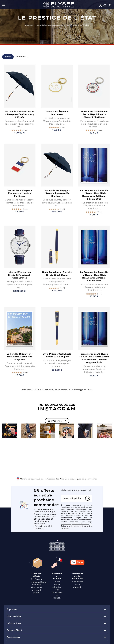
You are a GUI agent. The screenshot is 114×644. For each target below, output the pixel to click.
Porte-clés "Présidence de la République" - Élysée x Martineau (94, 114)
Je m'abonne (55, 421)
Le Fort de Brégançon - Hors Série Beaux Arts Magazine (20, 357)
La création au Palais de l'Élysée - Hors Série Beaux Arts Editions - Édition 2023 (94, 195)
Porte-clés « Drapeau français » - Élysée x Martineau (20, 193)
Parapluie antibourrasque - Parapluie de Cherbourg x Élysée (20, 114)
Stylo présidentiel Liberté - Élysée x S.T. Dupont (57, 355)
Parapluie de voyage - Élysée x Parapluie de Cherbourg (57, 193)
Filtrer (8, 57)
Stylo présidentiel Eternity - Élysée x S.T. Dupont (57, 273)
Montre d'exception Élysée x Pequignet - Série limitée (20, 275)
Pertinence (22, 57)
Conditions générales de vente (75, 524)
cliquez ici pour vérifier (86, 479)
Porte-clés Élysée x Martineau (57, 113)
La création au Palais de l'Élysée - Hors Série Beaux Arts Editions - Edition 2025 (94, 276)
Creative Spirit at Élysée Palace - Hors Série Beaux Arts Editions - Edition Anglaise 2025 (94, 358)
